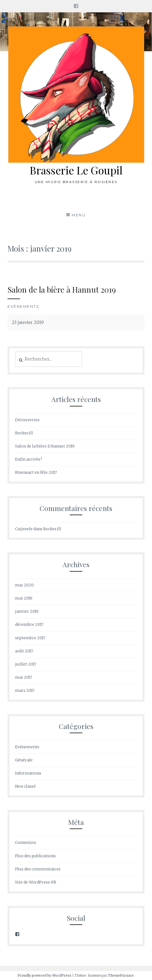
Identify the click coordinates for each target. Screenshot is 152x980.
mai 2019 (24, 598)
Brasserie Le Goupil (76, 170)
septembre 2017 (30, 638)
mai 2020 (24, 585)
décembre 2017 (29, 624)
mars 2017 (25, 690)
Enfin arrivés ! (28, 459)
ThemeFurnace (121, 975)
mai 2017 (24, 677)
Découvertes (27, 420)
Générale (24, 760)
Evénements (23, 306)
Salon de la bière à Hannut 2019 (62, 289)
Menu (79, 215)
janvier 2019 (27, 611)
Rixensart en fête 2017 (36, 472)
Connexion (26, 842)
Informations (28, 773)
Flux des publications (35, 856)
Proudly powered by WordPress (44, 975)
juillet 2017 (26, 664)
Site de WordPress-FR (36, 882)
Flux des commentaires (38, 869)
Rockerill (24, 433)
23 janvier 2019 (28, 322)
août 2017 (24, 651)
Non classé (25, 786)
